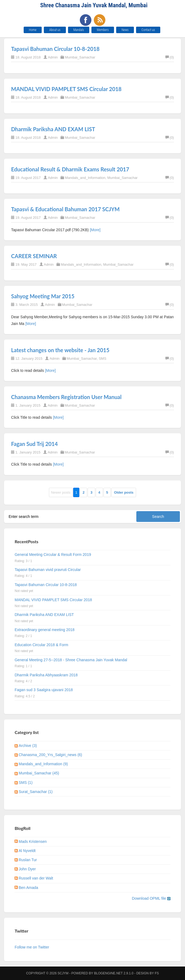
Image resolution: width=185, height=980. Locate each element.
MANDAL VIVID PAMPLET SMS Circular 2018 (66, 89)
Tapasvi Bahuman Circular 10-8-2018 (55, 49)
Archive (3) (28, 746)
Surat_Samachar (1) (35, 792)
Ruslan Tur (28, 860)
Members (103, 30)
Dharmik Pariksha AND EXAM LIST (53, 129)
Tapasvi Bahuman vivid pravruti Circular (48, 570)
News (125, 30)
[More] (95, 230)
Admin (53, 57)
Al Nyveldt (27, 851)
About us (55, 30)
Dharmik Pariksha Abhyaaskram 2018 (46, 675)
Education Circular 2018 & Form (41, 645)
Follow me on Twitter (32, 947)
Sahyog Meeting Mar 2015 (43, 296)
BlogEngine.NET (108, 973)
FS (157, 973)
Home (33, 30)
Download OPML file (151, 898)
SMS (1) (25, 782)
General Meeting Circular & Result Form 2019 (53, 555)
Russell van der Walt (36, 878)
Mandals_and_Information (85, 178)
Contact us (148, 30)
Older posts (124, 492)
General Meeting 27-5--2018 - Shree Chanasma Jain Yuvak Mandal (71, 660)
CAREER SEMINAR (34, 256)
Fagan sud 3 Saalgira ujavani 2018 (44, 690)
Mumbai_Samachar (80, 57)
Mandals (79, 30)
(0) (170, 57)
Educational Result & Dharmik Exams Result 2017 (70, 169)
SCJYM (63, 973)
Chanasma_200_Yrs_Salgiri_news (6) (50, 755)
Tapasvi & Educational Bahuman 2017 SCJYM (65, 209)
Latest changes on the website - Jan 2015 (60, 350)
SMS (102, 359)
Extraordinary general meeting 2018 (45, 630)
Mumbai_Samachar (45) (39, 773)
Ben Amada (28, 888)
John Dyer (27, 869)
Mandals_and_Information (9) (43, 764)
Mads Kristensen (33, 842)
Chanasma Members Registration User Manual (66, 397)
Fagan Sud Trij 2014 (34, 444)
